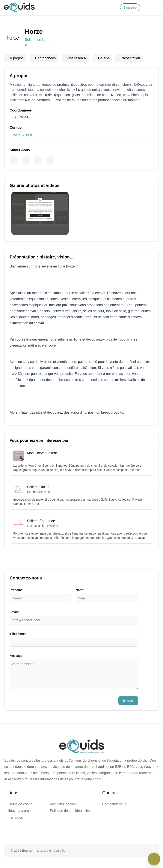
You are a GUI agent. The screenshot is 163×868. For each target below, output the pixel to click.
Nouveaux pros (19, 811)
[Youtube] (38, 160)
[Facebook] (14, 160)
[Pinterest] (50, 160)
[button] (155, 7)
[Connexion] (146, 7)
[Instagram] (26, 160)
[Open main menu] (155, 7)
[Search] (114, 7)
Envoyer (128, 701)
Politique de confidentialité (70, 811)
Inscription (15, 817)
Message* (17, 656)
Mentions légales (63, 804)
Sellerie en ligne (37, 40)
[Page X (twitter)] (81, 830)
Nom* (80, 590)
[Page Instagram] (95, 830)
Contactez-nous (114, 804)
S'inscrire (130, 7)
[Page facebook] (68, 830)
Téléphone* (18, 634)
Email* (14, 612)
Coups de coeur (20, 804)
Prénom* (16, 590)
